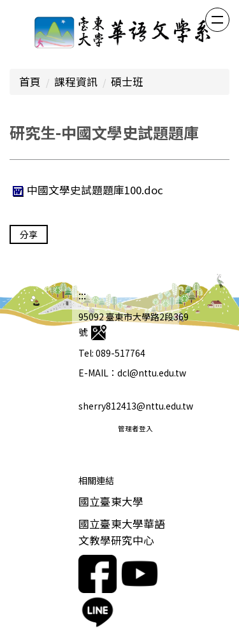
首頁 (30, 82)
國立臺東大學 (111, 501)
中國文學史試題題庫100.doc (86, 190)
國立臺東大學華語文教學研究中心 (122, 532)
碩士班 (127, 82)
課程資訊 (76, 82)
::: (82, 295)
